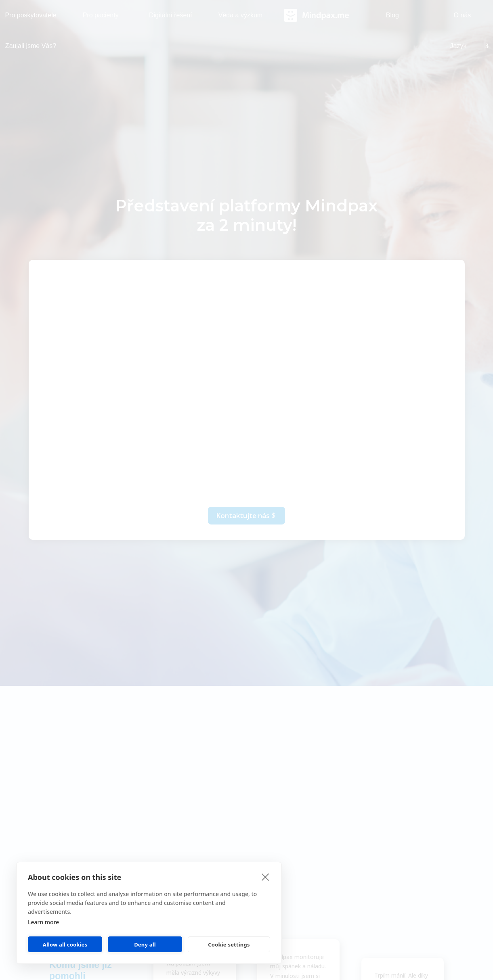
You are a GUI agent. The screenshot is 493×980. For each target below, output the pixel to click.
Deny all (145, 944)
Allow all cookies (65, 944)
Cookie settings (229, 944)
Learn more (43, 922)
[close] (265, 877)
